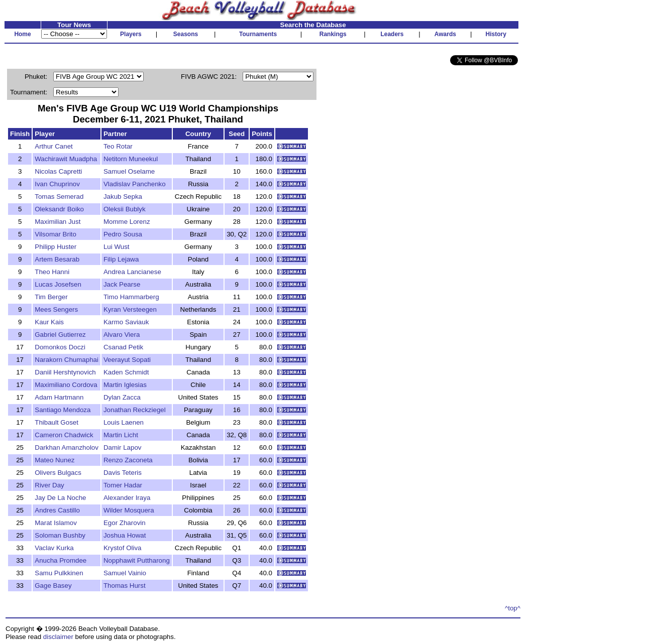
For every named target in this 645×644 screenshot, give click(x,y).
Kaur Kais (49, 322)
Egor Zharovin (125, 523)
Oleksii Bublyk (125, 209)
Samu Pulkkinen (59, 573)
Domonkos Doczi (60, 347)
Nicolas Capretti (58, 171)
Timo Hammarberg (131, 297)
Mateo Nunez (55, 460)
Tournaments (258, 34)
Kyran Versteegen (130, 309)
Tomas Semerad (59, 197)
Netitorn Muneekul (131, 159)
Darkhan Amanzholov (67, 447)
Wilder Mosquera (129, 510)
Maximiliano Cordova (66, 385)
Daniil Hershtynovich (65, 372)
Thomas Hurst (125, 586)
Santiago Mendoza (63, 410)
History (496, 34)
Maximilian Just (58, 222)
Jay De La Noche (60, 498)
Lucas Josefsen (58, 284)
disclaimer (58, 637)
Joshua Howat (125, 535)
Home (22, 34)
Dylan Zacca (122, 397)
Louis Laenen (124, 422)
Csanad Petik (123, 347)
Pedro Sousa (123, 234)
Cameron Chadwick (64, 435)
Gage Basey (53, 586)
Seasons (186, 34)
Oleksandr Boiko (59, 209)
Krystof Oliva (123, 548)
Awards (445, 34)
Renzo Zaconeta (128, 460)
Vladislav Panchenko (135, 184)
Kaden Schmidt (126, 372)
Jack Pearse (122, 284)
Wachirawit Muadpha (66, 159)
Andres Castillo (57, 510)
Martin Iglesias (125, 385)
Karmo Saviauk (126, 322)
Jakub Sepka (123, 197)
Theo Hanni (52, 272)
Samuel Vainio (125, 573)
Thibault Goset (57, 422)
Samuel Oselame (129, 171)
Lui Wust (117, 247)
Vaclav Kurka (54, 548)
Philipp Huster (56, 247)
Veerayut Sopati (127, 360)
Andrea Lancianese (132, 272)
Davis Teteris (123, 473)
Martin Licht (121, 435)
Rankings (333, 34)
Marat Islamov (56, 523)
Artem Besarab (57, 259)
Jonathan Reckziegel (135, 410)
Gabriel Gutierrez (60, 335)
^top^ (513, 608)
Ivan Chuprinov (57, 184)
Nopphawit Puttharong (137, 560)
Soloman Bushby (60, 535)
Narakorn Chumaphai (67, 360)
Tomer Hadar (123, 485)
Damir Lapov (123, 447)
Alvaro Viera (122, 335)
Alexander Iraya (127, 498)
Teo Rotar (118, 146)
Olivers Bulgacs (58, 473)
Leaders (392, 34)
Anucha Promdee (61, 560)
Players (131, 34)
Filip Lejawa (121, 259)
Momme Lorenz (127, 222)
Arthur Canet (54, 146)
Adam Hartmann (59, 397)
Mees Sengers (56, 309)
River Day (49, 485)
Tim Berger (51, 297)
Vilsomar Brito (56, 234)
